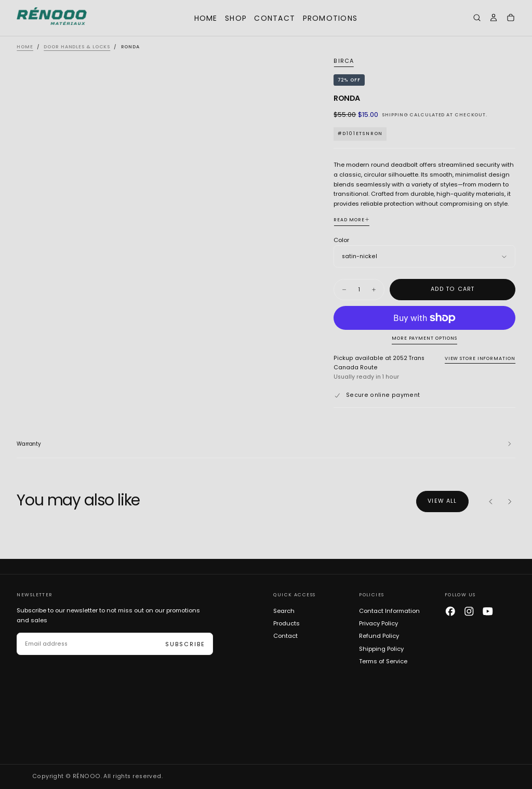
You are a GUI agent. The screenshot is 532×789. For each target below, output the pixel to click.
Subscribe (185, 644)
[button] (477, 19)
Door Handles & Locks (77, 47)
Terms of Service (383, 661)
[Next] (510, 502)
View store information (480, 358)
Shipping (395, 115)
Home (206, 18)
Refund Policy (379, 636)
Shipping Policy (381, 649)
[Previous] (491, 502)
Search (284, 611)
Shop (236, 18)
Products (287, 623)
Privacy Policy (378, 623)
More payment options (424, 338)
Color (341, 240)
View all (442, 501)
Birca (343, 61)
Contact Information (389, 611)
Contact (275, 18)
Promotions (330, 18)
